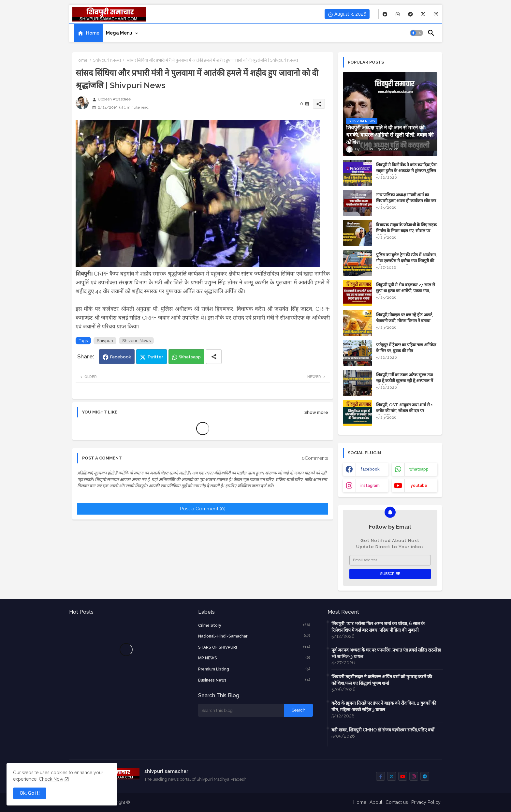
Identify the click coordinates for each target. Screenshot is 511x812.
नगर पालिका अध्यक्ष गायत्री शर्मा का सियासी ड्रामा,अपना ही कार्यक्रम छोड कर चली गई (406, 201)
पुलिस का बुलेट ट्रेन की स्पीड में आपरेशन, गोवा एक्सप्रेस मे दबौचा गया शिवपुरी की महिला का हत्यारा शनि (406, 261)
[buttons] (385, 14)
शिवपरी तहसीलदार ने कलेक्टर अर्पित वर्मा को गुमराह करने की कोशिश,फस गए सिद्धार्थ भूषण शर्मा (382, 680)
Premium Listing (254, 669)
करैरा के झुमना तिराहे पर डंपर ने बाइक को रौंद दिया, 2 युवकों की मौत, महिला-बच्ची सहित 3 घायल (384, 706)
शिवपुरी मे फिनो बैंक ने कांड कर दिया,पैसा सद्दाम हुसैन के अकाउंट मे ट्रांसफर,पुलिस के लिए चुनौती (407, 171)
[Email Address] (390, 560)
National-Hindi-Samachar (254, 636)
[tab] (88, 33)
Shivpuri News (107, 60)
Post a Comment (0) (203, 509)
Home (93, 33)
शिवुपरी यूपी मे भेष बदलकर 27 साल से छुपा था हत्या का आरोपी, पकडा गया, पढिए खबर (406, 291)
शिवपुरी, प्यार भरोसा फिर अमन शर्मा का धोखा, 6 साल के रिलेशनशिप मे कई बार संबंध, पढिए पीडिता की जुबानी (378, 627)
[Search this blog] (241, 710)
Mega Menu (119, 33)
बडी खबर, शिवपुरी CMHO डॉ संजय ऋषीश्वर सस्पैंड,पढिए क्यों (383, 730)
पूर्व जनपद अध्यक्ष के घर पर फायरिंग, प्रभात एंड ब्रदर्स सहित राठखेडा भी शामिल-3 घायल (386, 653)
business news (254, 680)
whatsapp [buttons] (419, 469)
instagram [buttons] (370, 486)
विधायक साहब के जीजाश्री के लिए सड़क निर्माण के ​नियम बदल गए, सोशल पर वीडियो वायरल (406, 231)
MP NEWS (254, 658)
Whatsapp (190, 357)
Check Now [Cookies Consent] (51, 779)
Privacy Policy (426, 802)
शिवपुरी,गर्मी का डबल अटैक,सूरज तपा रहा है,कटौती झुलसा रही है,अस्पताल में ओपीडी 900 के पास (405, 381)
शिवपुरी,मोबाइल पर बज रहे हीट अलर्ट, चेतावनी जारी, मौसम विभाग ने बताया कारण (405, 321)
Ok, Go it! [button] (30, 793)
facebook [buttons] (370, 469)
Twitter (155, 357)
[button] (416, 33)
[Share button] (214, 357)
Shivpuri (105, 341)
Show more (316, 412)
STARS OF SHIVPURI (254, 647)
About (376, 802)
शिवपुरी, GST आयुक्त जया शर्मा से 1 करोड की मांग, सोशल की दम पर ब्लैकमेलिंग (405, 411)
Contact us (397, 802)
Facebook (121, 357)
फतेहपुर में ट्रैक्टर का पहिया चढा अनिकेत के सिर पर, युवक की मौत (406, 348)
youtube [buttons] (419, 486)
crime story (254, 625)
